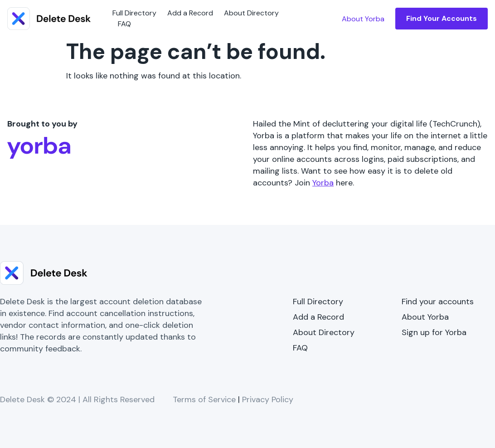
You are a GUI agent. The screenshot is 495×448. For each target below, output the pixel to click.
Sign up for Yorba (434, 332)
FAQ (124, 24)
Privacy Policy (268, 399)
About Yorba (425, 317)
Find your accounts (438, 302)
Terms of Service (204, 399)
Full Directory (134, 13)
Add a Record (190, 13)
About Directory (251, 13)
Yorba (323, 183)
